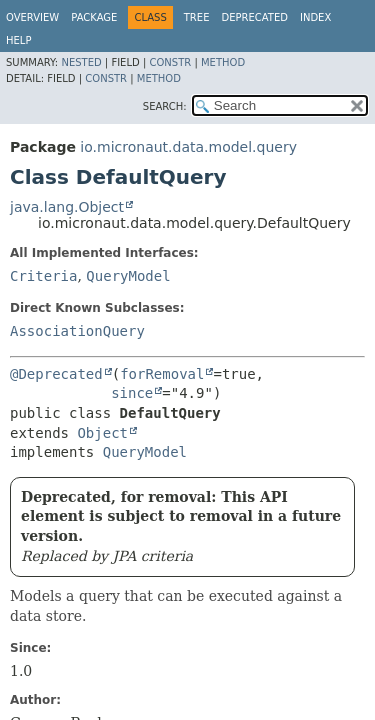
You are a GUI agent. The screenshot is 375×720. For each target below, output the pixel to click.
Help (18, 40)
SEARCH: (165, 106)
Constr (170, 62)
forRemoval (162, 374)
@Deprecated (56, 374)
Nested (81, 62)
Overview (32, 17)
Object (102, 433)
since (132, 393)
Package (94, 17)
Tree (197, 17)
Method (223, 62)
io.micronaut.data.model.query (188, 147)
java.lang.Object (67, 207)
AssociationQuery (77, 331)
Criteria (43, 276)
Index (315, 17)
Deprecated (254, 17)
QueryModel (128, 276)
